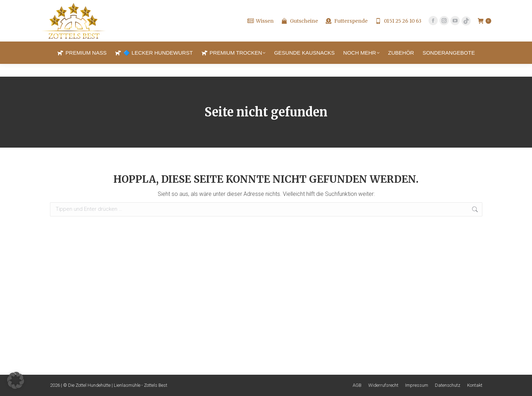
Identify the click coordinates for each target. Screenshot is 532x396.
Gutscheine (299, 34)
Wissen (261, 34)
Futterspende (346, 34)
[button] (16, 380)
